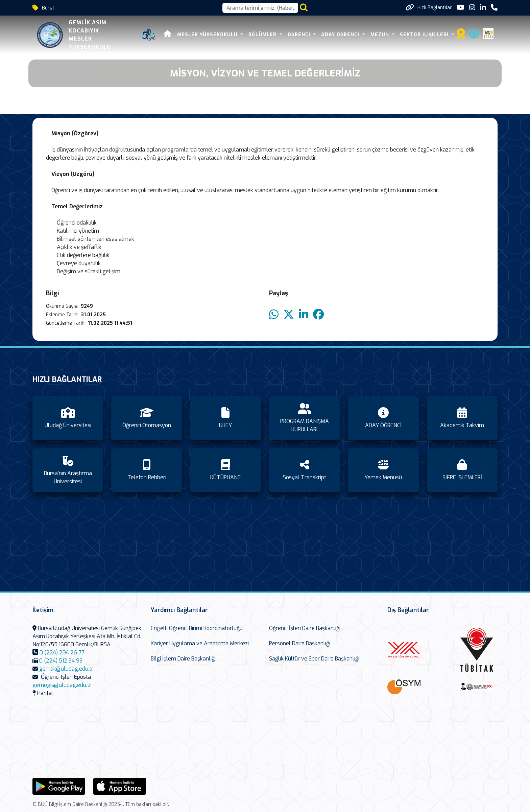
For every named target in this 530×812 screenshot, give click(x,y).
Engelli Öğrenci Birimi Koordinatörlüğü (197, 628)
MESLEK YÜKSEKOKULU (208, 35)
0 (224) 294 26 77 (62, 653)
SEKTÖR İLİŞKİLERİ (425, 35)
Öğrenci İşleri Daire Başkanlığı (305, 628)
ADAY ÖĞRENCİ (341, 35)
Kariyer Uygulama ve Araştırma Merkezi (200, 643)
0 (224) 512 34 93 (61, 661)
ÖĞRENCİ (300, 35)
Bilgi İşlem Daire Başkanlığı (183, 659)
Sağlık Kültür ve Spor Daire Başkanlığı (314, 659)
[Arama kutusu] (260, 8)
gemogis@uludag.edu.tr (62, 685)
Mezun (381, 35)
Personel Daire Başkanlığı (300, 643)
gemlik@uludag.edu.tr (66, 669)
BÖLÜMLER (263, 35)
